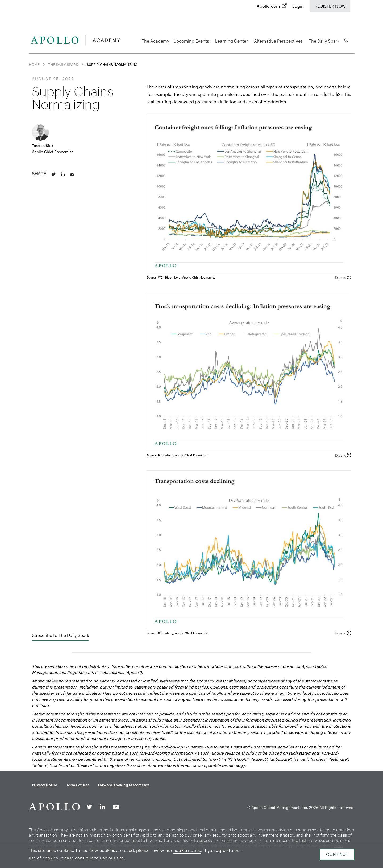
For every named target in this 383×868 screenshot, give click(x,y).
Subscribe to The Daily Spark (61, 635)
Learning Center (232, 41)
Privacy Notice (45, 785)
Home (34, 65)
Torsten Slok (43, 146)
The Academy (155, 41)
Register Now (330, 6)
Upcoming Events (192, 41)
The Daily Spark (324, 41)
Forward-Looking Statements (124, 785)
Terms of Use (78, 785)
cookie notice (187, 850)
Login (298, 6)
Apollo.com (268, 6)
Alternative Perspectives (279, 41)
